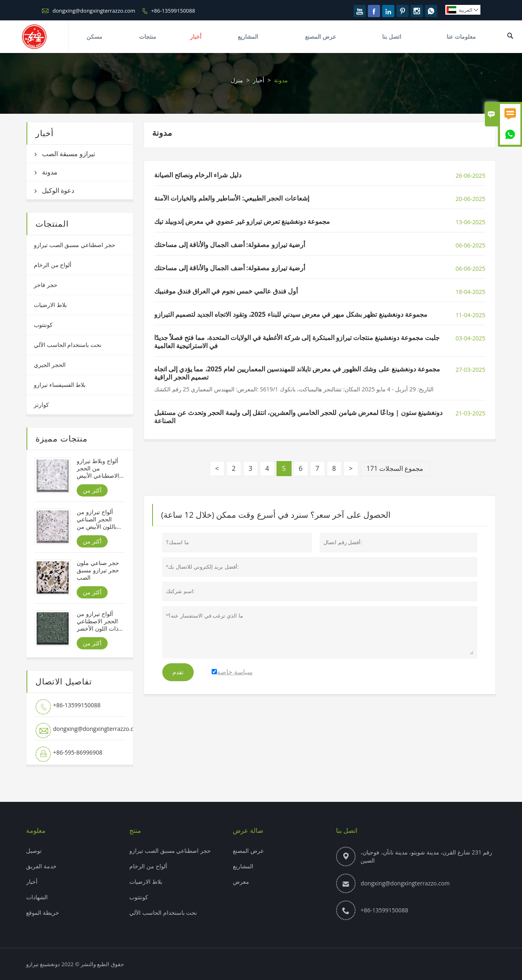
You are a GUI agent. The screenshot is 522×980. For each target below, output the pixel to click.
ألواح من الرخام (53, 265)
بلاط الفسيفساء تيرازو (60, 385)
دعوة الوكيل (58, 190)
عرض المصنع (321, 36)
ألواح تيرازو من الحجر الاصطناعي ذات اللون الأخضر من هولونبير (97, 621)
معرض (241, 882)
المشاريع (248, 36)
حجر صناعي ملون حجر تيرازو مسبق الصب (98, 570)
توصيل (34, 851)
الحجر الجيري (50, 365)
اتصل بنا (392, 36)
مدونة (50, 172)
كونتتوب (43, 325)
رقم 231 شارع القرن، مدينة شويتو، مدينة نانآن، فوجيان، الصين (426, 856)
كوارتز (41, 405)
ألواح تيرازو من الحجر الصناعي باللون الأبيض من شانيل (96, 519)
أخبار (196, 36)
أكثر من (92, 490)
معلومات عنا (461, 36)
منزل (237, 80)
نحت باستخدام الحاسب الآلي (68, 345)
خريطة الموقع (43, 913)
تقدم (178, 672)
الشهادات (37, 897)
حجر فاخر (46, 285)
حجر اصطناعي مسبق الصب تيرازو (75, 245)
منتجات (148, 36)
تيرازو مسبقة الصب (69, 154)
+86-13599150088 (173, 11)
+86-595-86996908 (78, 752)
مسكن (94, 36)
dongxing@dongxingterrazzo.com (94, 11)
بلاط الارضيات (50, 305)
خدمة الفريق (41, 866)
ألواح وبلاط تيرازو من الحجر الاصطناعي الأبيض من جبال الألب (98, 468)
